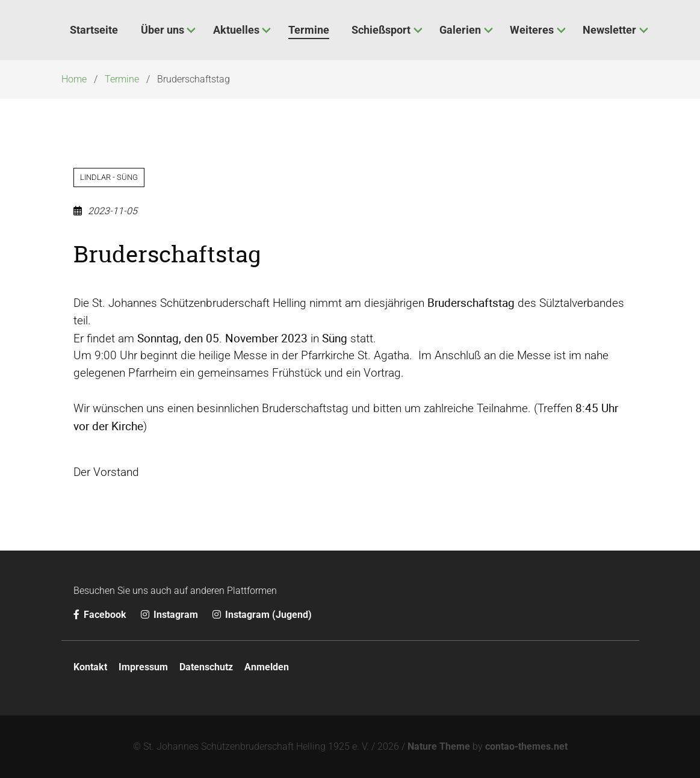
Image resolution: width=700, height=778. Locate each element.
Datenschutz (206, 667)
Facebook (101, 615)
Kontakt (90, 667)
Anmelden (267, 667)
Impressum (143, 667)
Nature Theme (439, 746)
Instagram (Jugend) (262, 615)
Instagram (171, 615)
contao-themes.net (526, 746)
